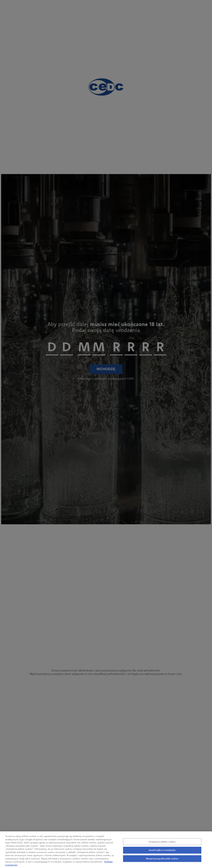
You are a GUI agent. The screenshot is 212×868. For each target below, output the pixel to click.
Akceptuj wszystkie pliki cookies (162, 861)
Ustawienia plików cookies (162, 844)
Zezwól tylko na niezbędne (162, 852)
